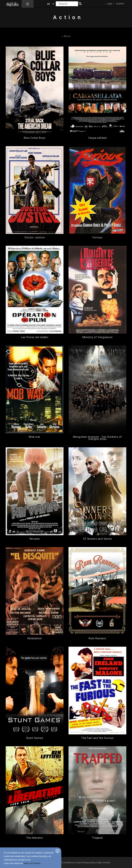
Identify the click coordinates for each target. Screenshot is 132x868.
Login (110, 4)
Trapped (97, 838)
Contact (106, 863)
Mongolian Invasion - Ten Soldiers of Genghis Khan (97, 438)
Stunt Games (35, 738)
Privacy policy (89, 863)
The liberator (35, 838)
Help (99, 863)
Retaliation (35, 638)
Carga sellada (97, 138)
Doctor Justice (35, 237)
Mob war (35, 437)
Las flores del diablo (35, 337)
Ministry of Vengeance (97, 337)
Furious (97, 237)
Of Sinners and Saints (97, 539)
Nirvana (35, 539)
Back (66, 36)
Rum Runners (97, 638)
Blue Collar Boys (35, 138)
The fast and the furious (97, 738)
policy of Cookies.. (32, 863)
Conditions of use (72, 863)
